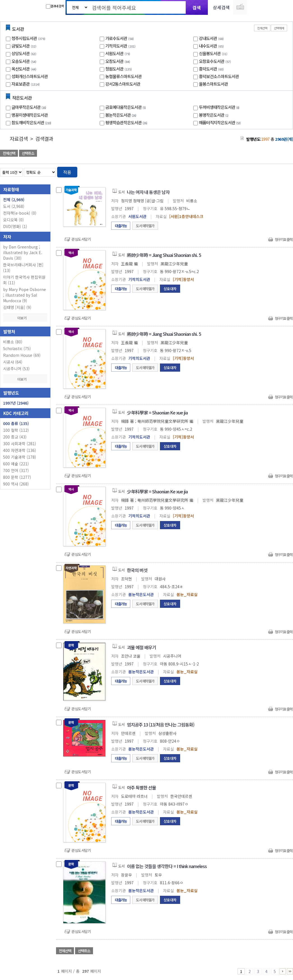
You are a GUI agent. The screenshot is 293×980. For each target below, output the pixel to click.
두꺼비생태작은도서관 (220, 107)
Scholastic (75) (17, 348)
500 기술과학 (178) (20, 457)
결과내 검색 (55, 6)
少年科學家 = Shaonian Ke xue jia (157, 412)
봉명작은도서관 (214, 115)
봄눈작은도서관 (121, 115)
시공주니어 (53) (16, 369)
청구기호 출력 (283, 239)
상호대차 (170, 289)
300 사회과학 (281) (20, 444)
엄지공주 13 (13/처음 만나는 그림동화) (161, 725)
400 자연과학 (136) (20, 450)
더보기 (25, 318)
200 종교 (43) (15, 437)
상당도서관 (21, 53)
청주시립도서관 (24, 38)
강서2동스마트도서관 (123, 84)
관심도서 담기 (193, 154)
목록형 (285, 171)
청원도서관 (114, 69)
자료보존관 (21, 84)
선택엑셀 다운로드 (273, 154)
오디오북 (13, 220)
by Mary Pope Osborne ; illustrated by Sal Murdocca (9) (25, 295)
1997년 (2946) (16, 403)
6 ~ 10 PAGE (283, 971)
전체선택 (262, 28)
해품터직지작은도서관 (220, 122)
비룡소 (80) (13, 342)
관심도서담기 (81, 239)
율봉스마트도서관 (213, 84)
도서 (14, 206)
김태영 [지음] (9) (17, 307)
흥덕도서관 (208, 69)
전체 (14, 200)
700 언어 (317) (16, 470)
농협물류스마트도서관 (124, 76)
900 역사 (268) (16, 484)
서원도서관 (114, 53)
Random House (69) (22, 355)
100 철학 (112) (16, 430)
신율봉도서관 (210, 53)
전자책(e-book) (20, 213)
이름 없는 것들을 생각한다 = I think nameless (167, 866)
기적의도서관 (116, 46)
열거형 (277, 171)
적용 (67, 172)
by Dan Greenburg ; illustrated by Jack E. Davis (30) (23, 252)
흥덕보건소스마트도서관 (219, 76)
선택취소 (28, 153)
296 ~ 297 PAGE (290, 971)
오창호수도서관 (212, 61)
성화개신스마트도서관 (30, 76)
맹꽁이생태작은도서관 (30, 115)
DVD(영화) (15, 226)
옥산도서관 (21, 69)
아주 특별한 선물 (141, 787)
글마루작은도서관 (29, 107)
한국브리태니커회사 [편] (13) (23, 268)
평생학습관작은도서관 (127, 122)
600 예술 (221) (16, 464)
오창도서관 (114, 61)
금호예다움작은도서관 (126, 107)
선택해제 (279, 28)
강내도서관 (208, 38)
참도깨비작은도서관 (32, 122)
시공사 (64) (13, 362)
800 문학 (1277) (17, 477)
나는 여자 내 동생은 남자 (148, 192)
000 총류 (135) (16, 423)
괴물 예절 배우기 (141, 647)
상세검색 (221, 7)
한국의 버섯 (137, 570)
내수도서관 (208, 46)
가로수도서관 (116, 38)
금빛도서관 (21, 46)
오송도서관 (21, 61)
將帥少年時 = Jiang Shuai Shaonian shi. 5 (164, 255)
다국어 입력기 (240, 7)
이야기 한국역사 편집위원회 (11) (24, 280)
